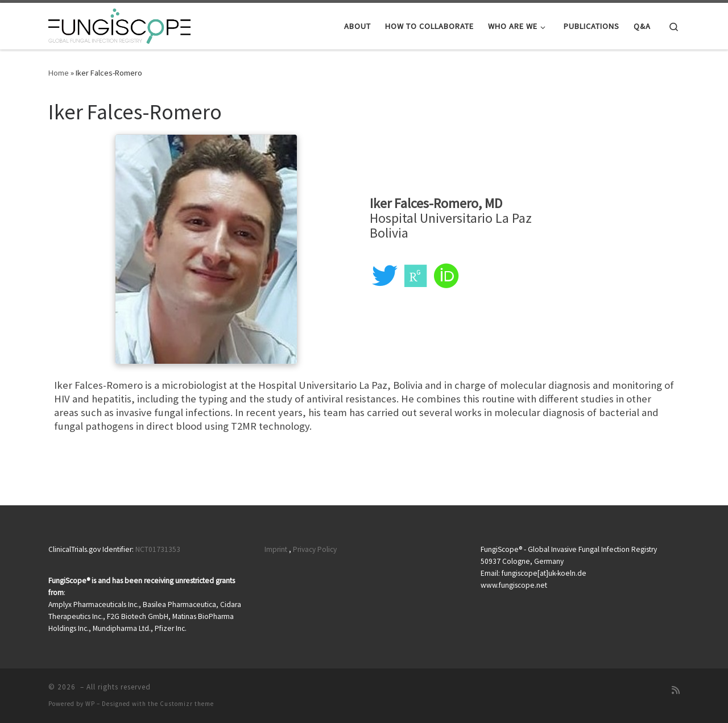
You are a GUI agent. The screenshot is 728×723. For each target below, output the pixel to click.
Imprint (276, 549)
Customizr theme (187, 704)
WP (90, 704)
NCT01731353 (158, 549)
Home (59, 73)
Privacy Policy (315, 549)
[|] (119, 24)
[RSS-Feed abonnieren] (676, 690)
